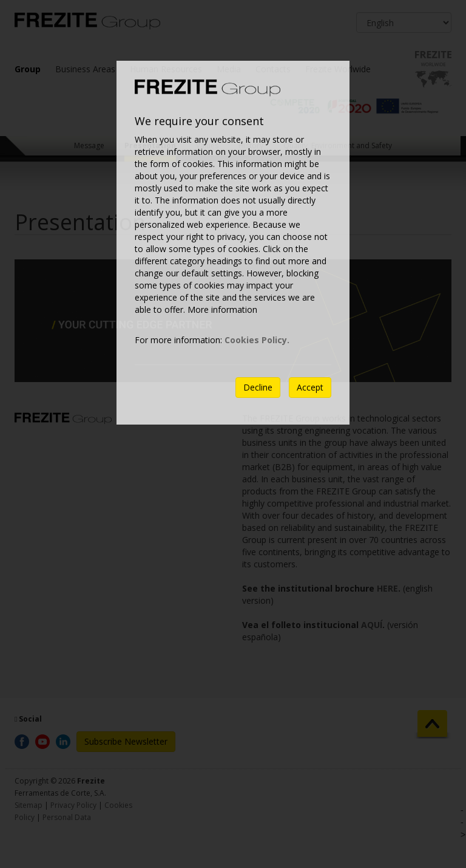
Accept (310, 387)
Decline (258, 387)
